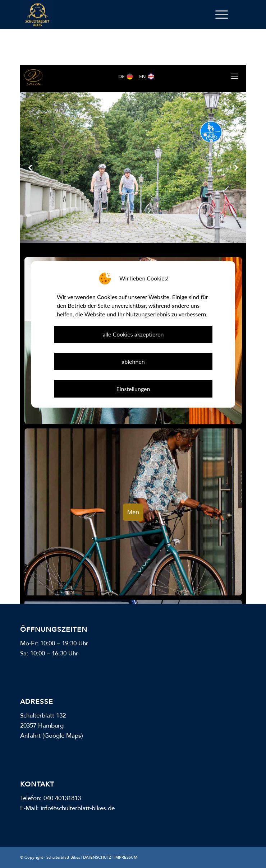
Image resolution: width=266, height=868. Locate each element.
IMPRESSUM (126, 857)
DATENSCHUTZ (97, 857)
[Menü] (218, 14)
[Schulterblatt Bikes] (111, 14)
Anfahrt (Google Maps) (52, 736)
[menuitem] (218, 14)
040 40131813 (62, 798)
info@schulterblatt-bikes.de (78, 808)
